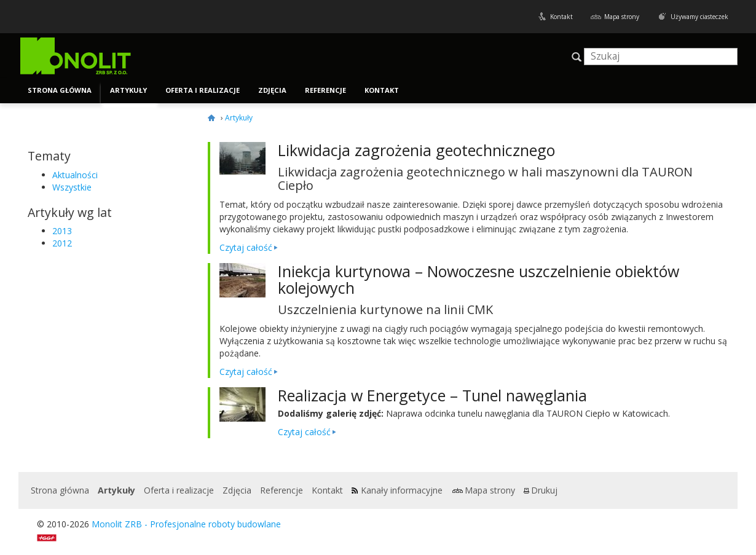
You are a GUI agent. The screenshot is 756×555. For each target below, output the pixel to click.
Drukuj (544, 490)
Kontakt (561, 17)
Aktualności (75, 175)
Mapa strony (622, 17)
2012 (62, 243)
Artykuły (128, 90)
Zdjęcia (272, 90)
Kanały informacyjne (402, 490)
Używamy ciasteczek (699, 17)
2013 (62, 231)
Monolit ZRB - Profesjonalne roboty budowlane (186, 524)
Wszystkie (72, 187)
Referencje (325, 90)
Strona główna (60, 90)
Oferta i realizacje (203, 90)
